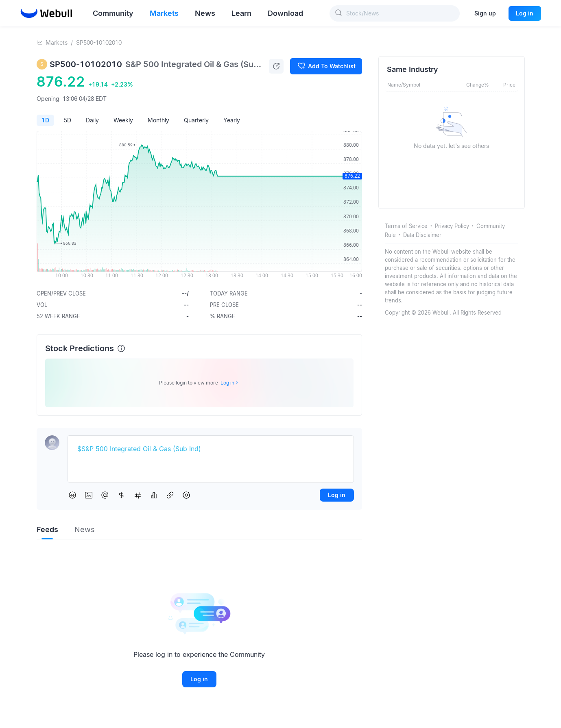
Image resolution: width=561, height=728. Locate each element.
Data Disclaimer (422, 235)
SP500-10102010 (99, 42)
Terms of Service (406, 226)
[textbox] (211, 449)
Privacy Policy (452, 226)
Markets (57, 42)
